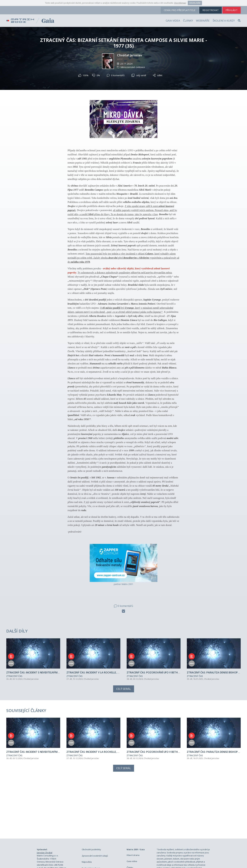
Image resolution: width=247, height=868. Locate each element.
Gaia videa (173, 21)
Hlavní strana (133, 802)
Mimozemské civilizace (133, 67)
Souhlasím (195, 3)
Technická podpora (91, 815)
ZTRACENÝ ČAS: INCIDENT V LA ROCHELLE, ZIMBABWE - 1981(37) (105, 646)
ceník (180, 10)
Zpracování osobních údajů (95, 803)
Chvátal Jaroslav (130, 55)
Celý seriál (124, 662)
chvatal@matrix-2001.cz (55, 815)
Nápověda (87, 809)
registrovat (211, 10)
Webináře (203, 21)
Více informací (180, 3)
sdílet (158, 75)
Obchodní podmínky (91, 796)
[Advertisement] (123, 756)
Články (188, 21)
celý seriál (139, 75)
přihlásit (232, 10)
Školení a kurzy (224, 21)
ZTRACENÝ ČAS (14, 650)
